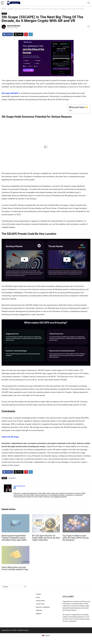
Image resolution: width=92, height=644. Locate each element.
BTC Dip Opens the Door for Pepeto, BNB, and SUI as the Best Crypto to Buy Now (46, 538)
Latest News (12, 478)
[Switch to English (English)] (46, 636)
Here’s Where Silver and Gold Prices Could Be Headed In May (15, 568)
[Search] (89, 3)
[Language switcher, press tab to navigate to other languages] (14, 587)
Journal (10, 9)
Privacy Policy (40, 601)
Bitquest (39, 614)
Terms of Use (40, 604)
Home (4, 9)
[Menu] (3, 3)
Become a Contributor (43, 607)
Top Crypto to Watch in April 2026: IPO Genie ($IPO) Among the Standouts (76, 538)
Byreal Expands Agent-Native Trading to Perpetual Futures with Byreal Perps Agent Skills (14, 538)
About (38, 597)
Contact (39, 594)
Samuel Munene (14, 26)
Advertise (39, 610)
